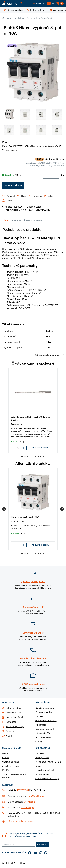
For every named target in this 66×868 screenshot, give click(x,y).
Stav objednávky (43, 737)
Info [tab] (6, 220)
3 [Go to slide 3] (28, 456)
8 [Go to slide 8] (44, 456)
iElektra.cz (9, 18)
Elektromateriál (13, 713)
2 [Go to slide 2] (25, 456)
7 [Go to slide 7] (41, 456)
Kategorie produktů (45, 708)
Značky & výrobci (10, 766)
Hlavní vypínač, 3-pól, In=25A (25, 517)
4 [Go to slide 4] (31, 456)
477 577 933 (23, 790)
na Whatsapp (27, 807)
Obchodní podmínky (45, 729)
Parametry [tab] (16, 220)
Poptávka (7, 770)
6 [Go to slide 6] (38, 456)
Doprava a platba (44, 712)
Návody (6, 753)
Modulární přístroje (25, 18)
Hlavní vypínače (43, 18)
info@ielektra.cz (36, 796)
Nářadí (9, 736)
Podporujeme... (43, 774)
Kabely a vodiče (13, 708)
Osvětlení (10, 731)
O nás (38, 766)
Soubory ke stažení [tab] (33, 220)
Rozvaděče (11, 722)
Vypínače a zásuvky (15, 717)
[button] (39, 3)
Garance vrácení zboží (46, 720)
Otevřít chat (30, 802)
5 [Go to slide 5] (35, 456)
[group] (33, 410)
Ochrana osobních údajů (47, 778)
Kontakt (39, 716)
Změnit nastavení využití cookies (14, 776)
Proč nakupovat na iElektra (48, 762)
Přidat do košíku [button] (41, 448)
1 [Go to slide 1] (22, 456)
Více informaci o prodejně (20, 821)
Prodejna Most (42, 757)
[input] (18, 448)
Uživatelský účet (43, 733)
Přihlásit (42, 844)
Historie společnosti (45, 770)
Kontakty (40, 753)
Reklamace (41, 725)
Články (39, 741)
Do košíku (13, 185)
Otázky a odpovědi (11, 762)
